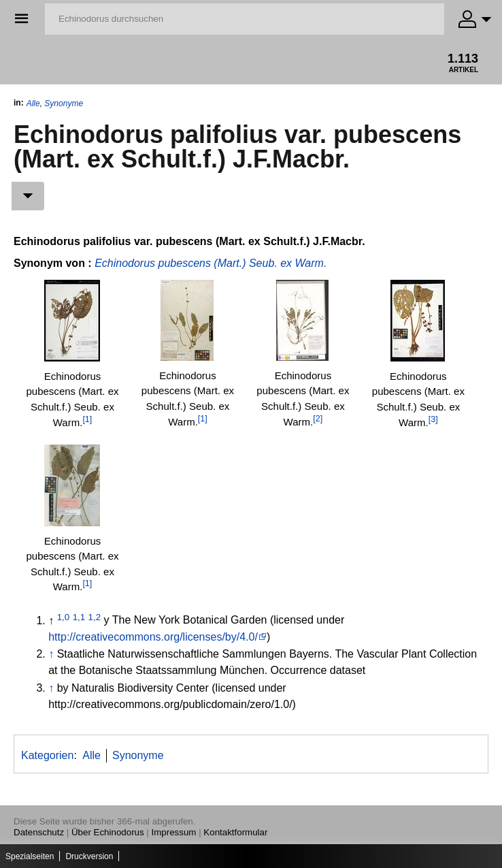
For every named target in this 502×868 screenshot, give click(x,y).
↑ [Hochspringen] (51, 654)
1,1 (79, 616)
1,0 (64, 616)
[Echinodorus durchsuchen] (245, 19)
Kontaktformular (235, 832)
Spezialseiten (30, 856)
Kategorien (47, 755)
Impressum (174, 832)
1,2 (95, 616)
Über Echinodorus (108, 832)
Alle (33, 103)
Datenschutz (39, 832)
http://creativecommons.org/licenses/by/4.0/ (153, 637)
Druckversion (89, 856)
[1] (87, 419)
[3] (433, 419)
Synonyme (64, 103)
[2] (318, 419)
